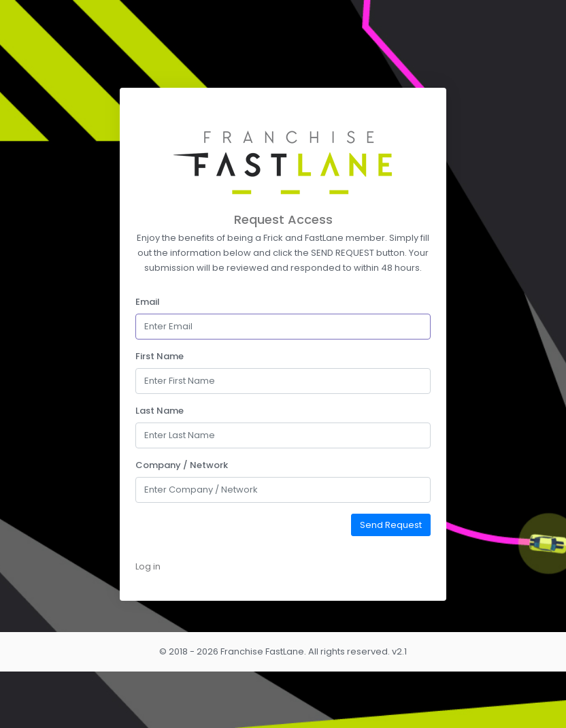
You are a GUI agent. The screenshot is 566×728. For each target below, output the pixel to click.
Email (148, 302)
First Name (160, 357)
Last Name (160, 411)
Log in (148, 566)
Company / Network (182, 465)
